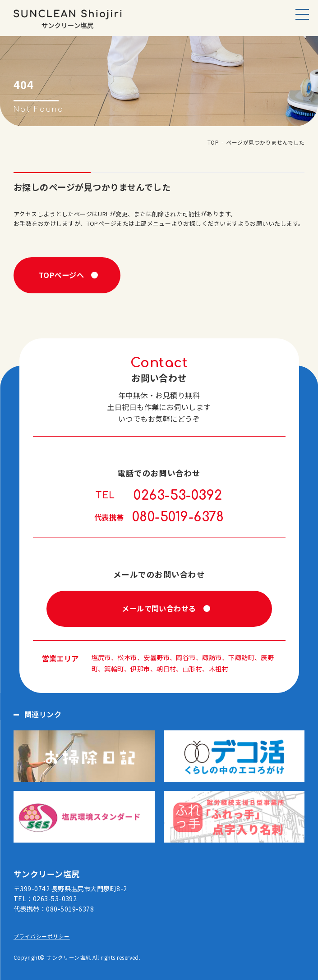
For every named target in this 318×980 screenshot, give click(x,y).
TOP (213, 142)
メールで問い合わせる (159, 608)
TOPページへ (61, 275)
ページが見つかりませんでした (265, 142)
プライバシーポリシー (42, 936)
